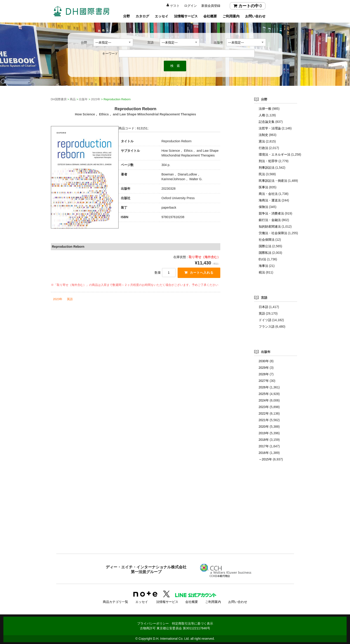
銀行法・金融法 (270, 220)
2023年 (58, 299)
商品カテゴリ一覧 (115, 601)
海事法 (263, 266)
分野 (127, 16)
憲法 (262, 141)
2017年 (264, 446)
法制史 (263, 135)
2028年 (264, 374)
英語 (70, 299)
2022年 (264, 413)
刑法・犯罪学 (268, 161)
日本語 (263, 307)
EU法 (262, 259)
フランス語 (267, 327)
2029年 (264, 368)
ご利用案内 (231, 16)
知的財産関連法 (270, 226)
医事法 (263, 187)
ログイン (190, 6)
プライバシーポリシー (153, 623)
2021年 (264, 420)
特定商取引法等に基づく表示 (193, 623)
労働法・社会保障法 (273, 233)
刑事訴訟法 (267, 168)
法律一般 (265, 109)
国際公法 (265, 246)
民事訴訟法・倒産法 (273, 181)
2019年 (264, 433)
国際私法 (265, 253)
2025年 (264, 394)
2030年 (264, 361)
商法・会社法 (268, 194)
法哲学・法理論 (270, 128)
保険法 (263, 207)
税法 (262, 272)
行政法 (263, 148)
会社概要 (210, 16)
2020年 (264, 427)
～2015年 (265, 459)
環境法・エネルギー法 (275, 154)
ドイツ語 (265, 320)
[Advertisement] (175, 517)
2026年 (264, 387)
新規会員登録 (211, 6)
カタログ (142, 16)
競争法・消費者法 (271, 213)
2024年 (264, 400)
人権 (262, 115)
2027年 (264, 381)
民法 (262, 174)
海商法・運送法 (270, 200)
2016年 (264, 453)
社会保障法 (267, 240)
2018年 (264, 440)
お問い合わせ (255, 16)
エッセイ (162, 16)
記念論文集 (267, 122)
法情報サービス (186, 16)
